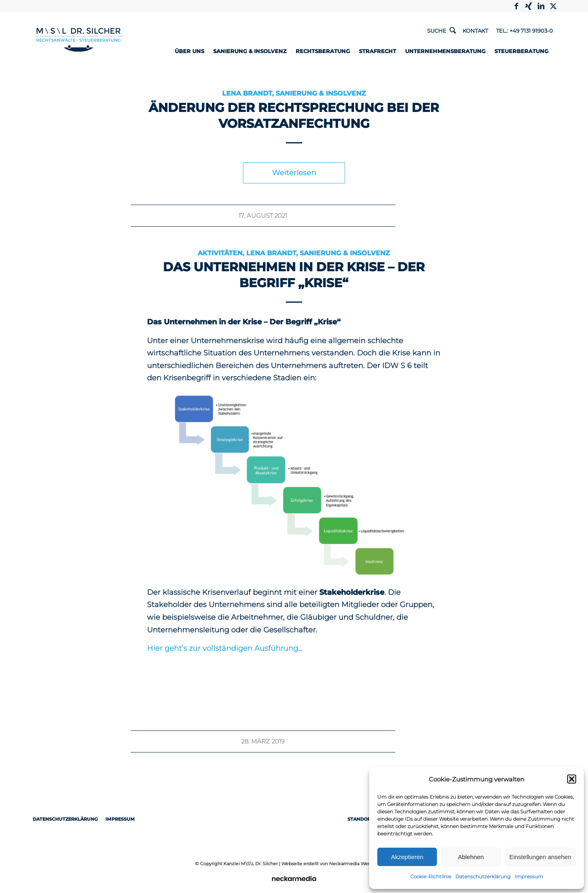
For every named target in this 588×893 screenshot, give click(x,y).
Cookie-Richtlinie (431, 876)
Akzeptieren (407, 857)
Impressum (529, 876)
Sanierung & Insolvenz (321, 93)
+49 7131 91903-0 (531, 31)
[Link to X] (553, 6)
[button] (572, 779)
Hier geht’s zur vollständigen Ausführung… (225, 648)
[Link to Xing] (529, 6)
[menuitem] (196, 51)
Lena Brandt (247, 93)
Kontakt (475, 31)
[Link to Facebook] (516, 6)
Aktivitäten (220, 253)
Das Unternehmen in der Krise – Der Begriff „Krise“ (294, 275)
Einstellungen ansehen (540, 857)
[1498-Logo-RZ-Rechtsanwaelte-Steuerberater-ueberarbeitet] (75, 40)
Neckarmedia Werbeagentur (361, 864)
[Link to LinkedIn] (541, 6)
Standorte (366, 819)
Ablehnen (471, 857)
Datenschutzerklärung (483, 876)
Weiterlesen (294, 173)
